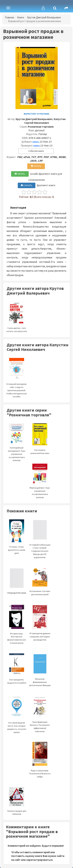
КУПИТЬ (36, 166)
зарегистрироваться (39, 860)
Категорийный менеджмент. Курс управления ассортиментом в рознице (17, 447)
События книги (36, 151)
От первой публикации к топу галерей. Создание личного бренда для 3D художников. (40, 543)
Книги (20, 17)
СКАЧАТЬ (27, 185)
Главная (9, 17)
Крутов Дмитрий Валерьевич (44, 17)
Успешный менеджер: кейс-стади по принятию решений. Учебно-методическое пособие (17, 383)
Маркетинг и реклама (36, 114)
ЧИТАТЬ (20, 174)
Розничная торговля (41, 127)
